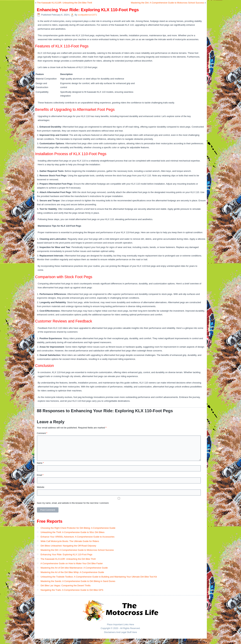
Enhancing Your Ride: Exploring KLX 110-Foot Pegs (66, 554)
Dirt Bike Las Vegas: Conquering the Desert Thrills (66, 585)
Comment (42, 433)
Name (40, 463)
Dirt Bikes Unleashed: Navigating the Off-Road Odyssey (68, 546)
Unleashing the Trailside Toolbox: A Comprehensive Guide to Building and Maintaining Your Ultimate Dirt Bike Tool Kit (99, 577)
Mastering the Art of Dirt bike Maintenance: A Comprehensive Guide (74, 568)
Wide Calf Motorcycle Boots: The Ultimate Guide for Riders (70, 541)
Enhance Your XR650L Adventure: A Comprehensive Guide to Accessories (77, 537)
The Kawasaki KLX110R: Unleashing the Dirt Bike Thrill (64, 3)
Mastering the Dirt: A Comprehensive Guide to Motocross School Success (168, 3)
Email (40, 475)
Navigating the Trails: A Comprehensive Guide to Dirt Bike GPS (72, 590)
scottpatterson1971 (88, 15)
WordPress (110, 641)
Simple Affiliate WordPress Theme (131, 641)
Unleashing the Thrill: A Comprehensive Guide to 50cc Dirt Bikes (72, 532)
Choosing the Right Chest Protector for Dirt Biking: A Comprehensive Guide (78, 528)
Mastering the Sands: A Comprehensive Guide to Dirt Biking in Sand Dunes (78, 581)
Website (41, 487)
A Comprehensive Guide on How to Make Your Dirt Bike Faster (72, 563)
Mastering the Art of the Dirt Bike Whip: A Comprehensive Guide (72, 572)
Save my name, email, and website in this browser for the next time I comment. (73, 503)
